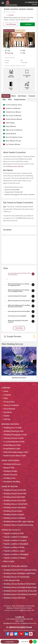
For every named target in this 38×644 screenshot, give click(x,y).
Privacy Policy (9, 402)
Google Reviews (20, 100)
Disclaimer (8, 412)
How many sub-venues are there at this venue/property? (19, 274)
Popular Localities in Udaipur (15, 558)
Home (6, 391)
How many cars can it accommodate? (19, 311)
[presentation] (7, 40)
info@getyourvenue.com (28, 623)
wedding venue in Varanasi (15, 166)
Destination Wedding (12, 482)
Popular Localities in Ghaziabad (16, 544)
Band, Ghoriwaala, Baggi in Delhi (16, 452)
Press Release (9, 409)
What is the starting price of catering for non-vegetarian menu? (18, 291)
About (14, 96)
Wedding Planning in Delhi (14, 431)
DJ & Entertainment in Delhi (14, 442)
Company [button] (7, 395)
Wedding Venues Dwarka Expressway (18, 525)
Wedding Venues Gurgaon (14, 515)
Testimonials (20, 606)
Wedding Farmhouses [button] (12, 464)
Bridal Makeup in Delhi (12, 445)
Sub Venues (22, 96)
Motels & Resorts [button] (10, 475)
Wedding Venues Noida (13, 511)
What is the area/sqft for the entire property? (18, 321)
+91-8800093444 (31, 2)
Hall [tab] (20, 31)
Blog (13, 606)
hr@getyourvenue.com (27, 610)
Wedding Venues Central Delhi (15, 504)
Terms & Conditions (11, 405)
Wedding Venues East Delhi (14, 497)
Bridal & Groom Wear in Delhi (15, 456)
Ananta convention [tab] (9, 31)
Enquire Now (10, 642)
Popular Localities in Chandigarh (16, 554)
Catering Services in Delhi (14, 438)
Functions (17, 608)
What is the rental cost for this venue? (19, 301)
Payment (24, 608)
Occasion (32, 96)
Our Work (28, 606)
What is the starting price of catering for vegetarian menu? (18, 285)
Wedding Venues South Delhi (15, 494)
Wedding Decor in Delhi (13, 428)
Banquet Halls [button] (9, 468)
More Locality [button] (9, 561)
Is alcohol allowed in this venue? (17, 296)
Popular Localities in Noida (14, 547)
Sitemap (7, 419)
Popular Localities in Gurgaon (15, 540)
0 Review (10, 15)
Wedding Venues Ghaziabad (15, 508)
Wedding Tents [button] (9, 478)
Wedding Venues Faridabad (14, 518)
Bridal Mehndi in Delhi (12, 449)
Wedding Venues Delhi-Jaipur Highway (19, 522)
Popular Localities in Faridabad (16, 537)
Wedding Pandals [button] (10, 471)
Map (4, 100)
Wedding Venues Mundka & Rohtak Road (19, 584)
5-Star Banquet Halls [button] (12, 580)
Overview (6, 96)
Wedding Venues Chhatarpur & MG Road (19, 573)
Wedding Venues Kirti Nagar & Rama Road (20, 587)
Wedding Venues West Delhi (15, 501)
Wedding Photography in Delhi (15, 435)
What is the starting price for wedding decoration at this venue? (19, 306)
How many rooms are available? (17, 316)
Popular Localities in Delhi (14, 533)
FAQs (10, 100)
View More (19, 328)
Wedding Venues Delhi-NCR (14, 598)
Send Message (11, 24)
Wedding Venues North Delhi (15, 490)
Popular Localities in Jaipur (14, 551)
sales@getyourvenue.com (12, 623)
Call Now (27, 24)
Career (30, 608)
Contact (7, 416)
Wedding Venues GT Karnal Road (16, 577)
